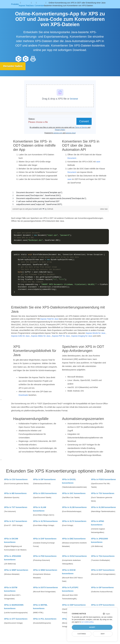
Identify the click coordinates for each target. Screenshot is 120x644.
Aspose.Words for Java (95, 333)
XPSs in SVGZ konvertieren (74, 556)
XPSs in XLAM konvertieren (40, 509)
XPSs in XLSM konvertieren (104, 507)
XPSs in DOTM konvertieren (11, 589)
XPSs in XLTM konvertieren (45, 521)
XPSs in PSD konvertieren (45, 556)
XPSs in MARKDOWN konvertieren (14, 607)
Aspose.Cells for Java (20, 336)
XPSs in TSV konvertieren (103, 493)
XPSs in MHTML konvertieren (40, 607)
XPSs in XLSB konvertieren (74, 507)
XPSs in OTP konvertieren (103, 605)
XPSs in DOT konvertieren (103, 570)
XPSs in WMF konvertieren (16, 570)
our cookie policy (87, 622)
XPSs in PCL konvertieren (45, 619)
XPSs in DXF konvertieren (45, 539)
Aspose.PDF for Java (61, 336)
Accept (92, 627)
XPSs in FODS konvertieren (104, 479)
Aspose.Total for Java (49, 319)
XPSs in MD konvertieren (15, 493)
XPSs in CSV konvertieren (16, 479)
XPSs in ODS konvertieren (45, 493)
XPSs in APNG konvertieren (98, 523)
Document (72, 158)
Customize (82, 634)
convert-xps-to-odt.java (22, 209)
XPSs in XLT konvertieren (16, 521)
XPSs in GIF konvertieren (102, 587)
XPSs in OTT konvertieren (16, 619)
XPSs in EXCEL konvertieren (69, 481)
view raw (104, 209)
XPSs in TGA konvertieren (103, 556)
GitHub (50, 209)
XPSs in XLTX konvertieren (74, 521)
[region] (60, 198)
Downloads (23, 395)
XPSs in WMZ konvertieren (45, 570)
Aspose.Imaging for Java (82, 336)
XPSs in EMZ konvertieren (74, 539)
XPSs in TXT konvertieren (16, 507)
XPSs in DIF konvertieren (44, 479)
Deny (103, 634)
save (98, 161)
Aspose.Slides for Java (41, 336)
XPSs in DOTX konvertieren (46, 587)
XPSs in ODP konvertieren (74, 605)
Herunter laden (13, 66)
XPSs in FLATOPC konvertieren (70, 589)
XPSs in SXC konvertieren (74, 493)
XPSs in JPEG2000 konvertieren (100, 540)
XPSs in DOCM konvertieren (69, 572)
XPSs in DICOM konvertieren (11, 540)
